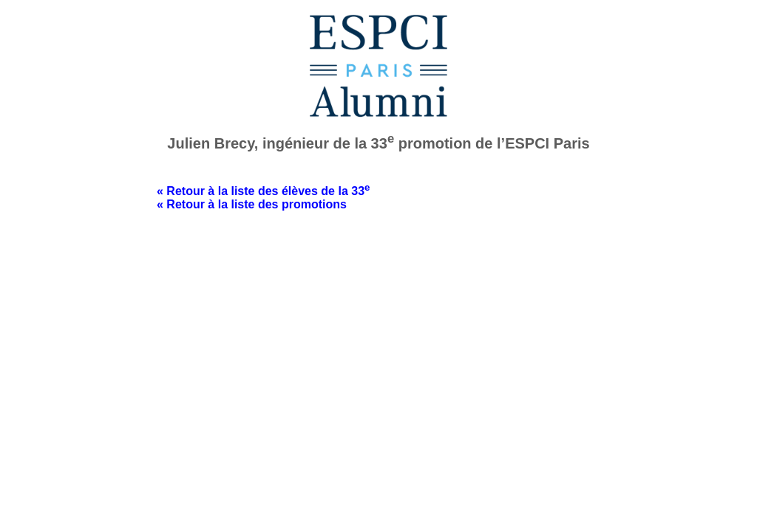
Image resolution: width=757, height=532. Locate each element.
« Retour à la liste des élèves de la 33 (263, 191)
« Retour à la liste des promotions (252, 204)
